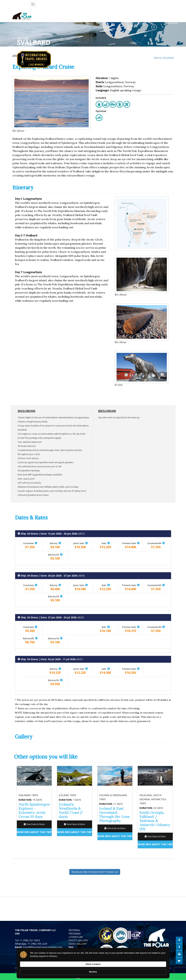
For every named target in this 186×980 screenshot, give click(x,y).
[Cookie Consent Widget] (93, 970)
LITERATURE (76, 937)
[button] (36, 543)
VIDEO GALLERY (78, 944)
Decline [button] (158, 970)
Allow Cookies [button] (137, 970)
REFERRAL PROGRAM (75, 932)
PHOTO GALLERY (78, 940)
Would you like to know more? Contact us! (95, 872)
